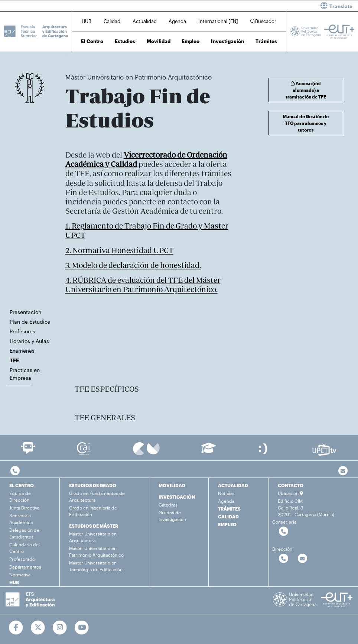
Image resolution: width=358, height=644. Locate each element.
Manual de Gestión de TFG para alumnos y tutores (306, 123)
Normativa (20, 575)
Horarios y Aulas (29, 341)
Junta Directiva (24, 508)
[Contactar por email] (302, 559)
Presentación (25, 312)
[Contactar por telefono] (15, 471)
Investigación (227, 41)
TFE (204, 55)
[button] (271, 6)
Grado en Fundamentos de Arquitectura (97, 496)
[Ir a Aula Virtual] (209, 451)
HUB (87, 21)
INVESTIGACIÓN (177, 497)
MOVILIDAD (172, 485)
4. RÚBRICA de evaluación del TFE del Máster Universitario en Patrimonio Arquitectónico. (143, 285)
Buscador (263, 21)
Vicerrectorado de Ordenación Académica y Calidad (146, 159)
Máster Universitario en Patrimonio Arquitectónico (149, 55)
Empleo (191, 41)
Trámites (266, 41)
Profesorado (22, 559)
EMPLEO (227, 524)
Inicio (71, 55)
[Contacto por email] (343, 471)
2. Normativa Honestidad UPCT (119, 250)
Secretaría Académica (21, 519)
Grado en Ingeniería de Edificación (93, 511)
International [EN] (218, 21)
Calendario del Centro (25, 548)
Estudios (125, 41)
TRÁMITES (229, 509)
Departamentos (25, 567)
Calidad (112, 21)
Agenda (177, 21)
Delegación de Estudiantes (24, 533)
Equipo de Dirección (20, 496)
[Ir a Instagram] (60, 628)
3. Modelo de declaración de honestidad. (133, 265)
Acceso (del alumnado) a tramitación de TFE (306, 90)
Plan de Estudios (30, 322)
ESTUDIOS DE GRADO (93, 485)
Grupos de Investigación (172, 516)
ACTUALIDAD (233, 485)
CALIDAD (228, 517)
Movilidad (159, 41)
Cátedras (168, 505)
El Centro (92, 41)
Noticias (226, 493)
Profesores (22, 331)
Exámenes (22, 351)
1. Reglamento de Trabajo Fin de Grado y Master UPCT (147, 230)
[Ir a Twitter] (38, 628)
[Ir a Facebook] (16, 628)
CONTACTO (291, 485)
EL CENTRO (22, 485)
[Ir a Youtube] (82, 628)
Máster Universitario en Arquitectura (93, 537)
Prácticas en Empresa (25, 374)
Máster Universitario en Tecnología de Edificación (96, 566)
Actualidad (145, 21)
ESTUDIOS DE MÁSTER (94, 526)
